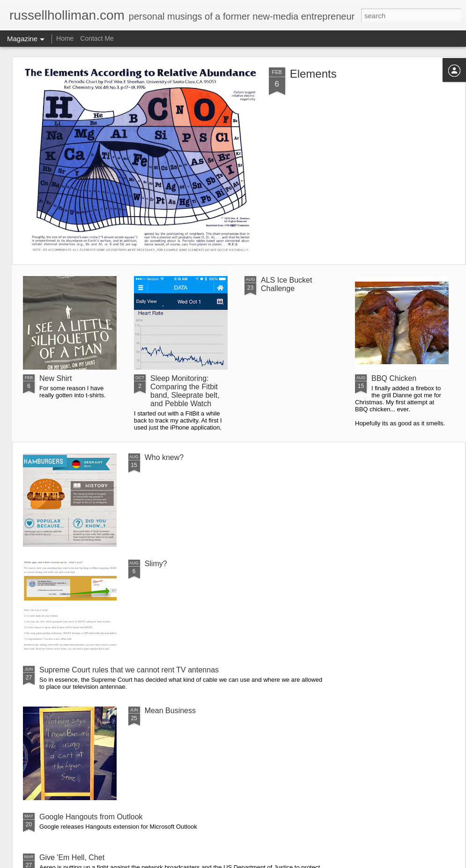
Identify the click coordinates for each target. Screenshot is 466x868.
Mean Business (170, 711)
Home (65, 38)
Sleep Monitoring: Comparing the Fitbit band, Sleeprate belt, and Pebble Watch (185, 391)
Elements (313, 74)
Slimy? (156, 564)
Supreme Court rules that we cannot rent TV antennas (129, 670)
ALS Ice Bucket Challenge (286, 284)
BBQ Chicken (394, 378)
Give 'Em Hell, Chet (72, 857)
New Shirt (55, 378)
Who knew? (164, 457)
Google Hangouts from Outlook (91, 817)
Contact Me (97, 38)
